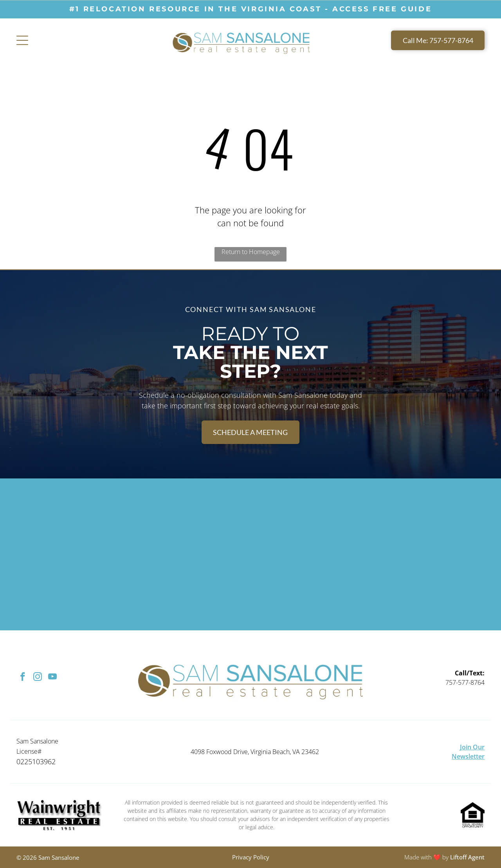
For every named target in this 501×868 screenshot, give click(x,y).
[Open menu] (22, 40)
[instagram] (38, 678)
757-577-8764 (465, 682)
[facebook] (23, 678)
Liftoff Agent (467, 857)
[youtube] (53, 678)
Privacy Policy (251, 857)
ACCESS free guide (382, 9)
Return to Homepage (251, 252)
